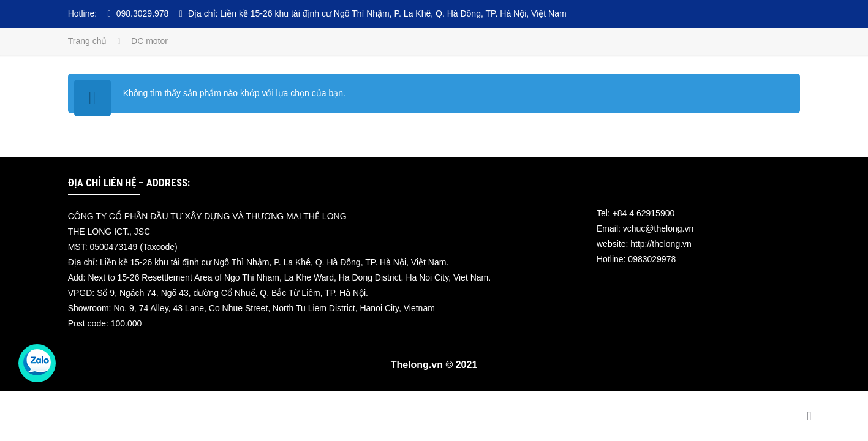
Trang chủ (88, 41)
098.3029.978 (143, 13)
